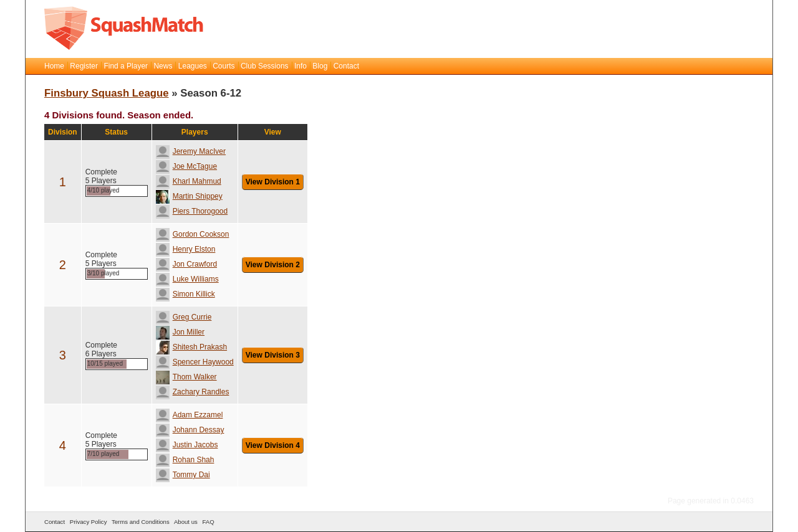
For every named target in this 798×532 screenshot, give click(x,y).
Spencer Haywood (195, 362)
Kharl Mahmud (189, 181)
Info (300, 66)
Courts (224, 66)
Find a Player (126, 66)
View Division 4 (273, 445)
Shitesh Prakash (191, 347)
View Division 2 (273, 265)
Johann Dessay (190, 430)
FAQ (208, 522)
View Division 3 (273, 355)
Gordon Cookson (193, 234)
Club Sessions (265, 66)
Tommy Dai (183, 475)
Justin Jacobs (187, 445)
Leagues (193, 66)
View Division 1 (273, 182)
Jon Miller (180, 332)
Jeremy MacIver (191, 151)
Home (54, 66)
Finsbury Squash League (107, 93)
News (163, 66)
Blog (320, 66)
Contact (346, 66)
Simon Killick (185, 294)
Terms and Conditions (141, 522)
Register (84, 66)
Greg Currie (184, 317)
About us (186, 522)
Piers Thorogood (192, 211)
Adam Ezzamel (190, 415)
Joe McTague (186, 166)
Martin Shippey (189, 196)
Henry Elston (186, 249)
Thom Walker (186, 377)
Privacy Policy (89, 522)
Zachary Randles (193, 392)
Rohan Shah (185, 460)
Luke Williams (187, 279)
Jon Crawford (186, 264)
